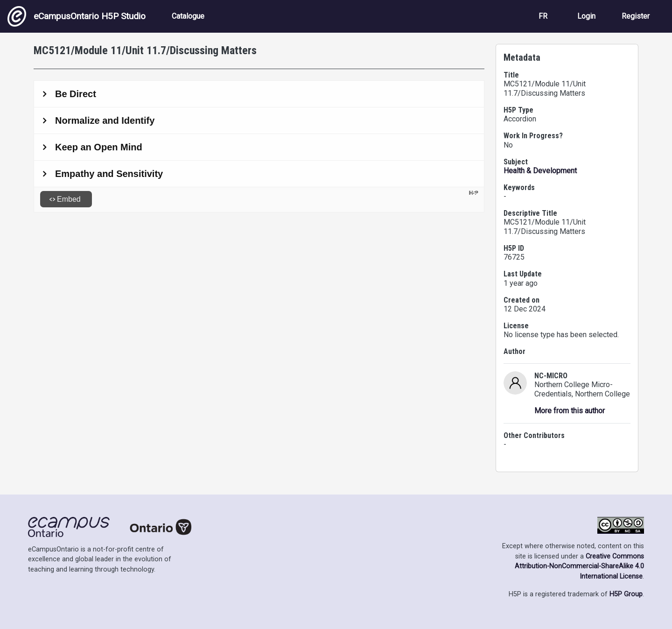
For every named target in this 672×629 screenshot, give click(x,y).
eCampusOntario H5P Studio (77, 16)
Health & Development (540, 171)
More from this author (570, 411)
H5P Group (626, 594)
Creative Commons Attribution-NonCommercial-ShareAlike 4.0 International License (579, 566)
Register (636, 16)
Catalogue (188, 16)
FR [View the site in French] (543, 16)
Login (586, 16)
